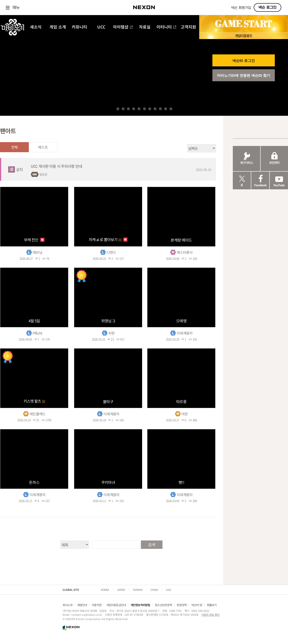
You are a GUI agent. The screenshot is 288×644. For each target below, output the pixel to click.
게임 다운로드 (244, 36)
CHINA (154, 590)
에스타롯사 (185, 252)
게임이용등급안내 (116, 605)
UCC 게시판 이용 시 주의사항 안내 (56, 166)
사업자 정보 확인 (210, 615)
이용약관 (97, 605)
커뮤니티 (79, 27)
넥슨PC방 (197, 605)
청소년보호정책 (163, 605)
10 (166, 109)
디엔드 (111, 252)
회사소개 (68, 605)
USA (168, 590)
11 (171, 109)
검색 (151, 545)
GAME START (244, 24)
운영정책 (182, 605)
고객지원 (188, 27)
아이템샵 (123, 27)
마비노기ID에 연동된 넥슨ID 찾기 (244, 75)
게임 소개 (58, 27)
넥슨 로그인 (267, 7)
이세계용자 (185, 333)
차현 (111, 333)
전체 (14, 147)
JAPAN (121, 590)
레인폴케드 (37, 414)
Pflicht (37, 333)
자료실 (145, 27)
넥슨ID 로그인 (244, 61)
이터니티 (166, 27)
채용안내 (82, 605)
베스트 (43, 147)
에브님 (37, 252)
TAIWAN (138, 590)
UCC (101, 27)
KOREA (105, 590)
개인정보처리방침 (140, 605)
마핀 (185, 414)
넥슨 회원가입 (241, 8)
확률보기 (212, 605)
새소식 (36, 27)
